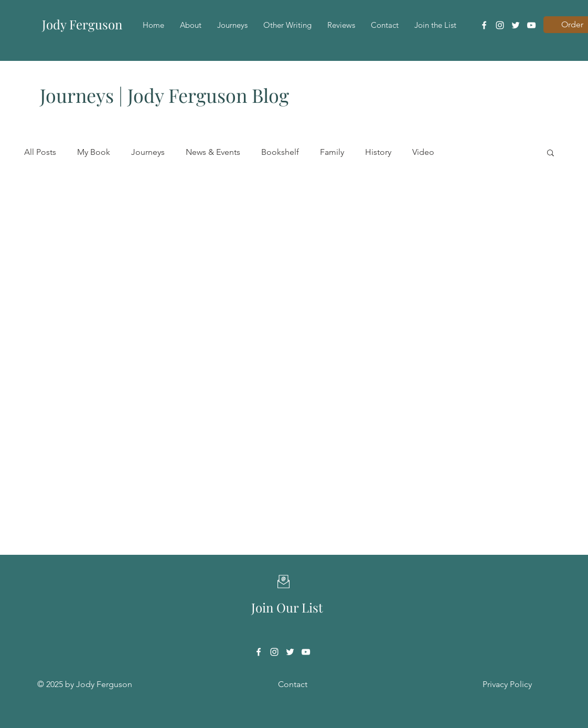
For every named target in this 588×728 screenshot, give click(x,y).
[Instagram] (500, 25)
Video (423, 152)
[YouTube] (531, 25)
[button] (550, 154)
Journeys (148, 152)
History (378, 152)
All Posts (40, 152)
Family (332, 152)
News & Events (213, 152)
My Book (94, 152)
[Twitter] (516, 25)
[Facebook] (484, 25)
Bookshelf (280, 152)
